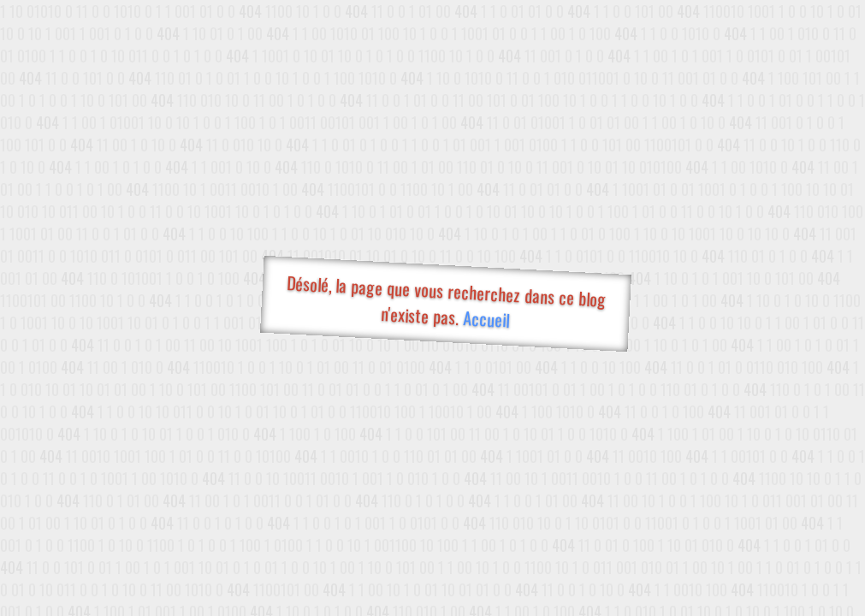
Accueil (486, 319)
